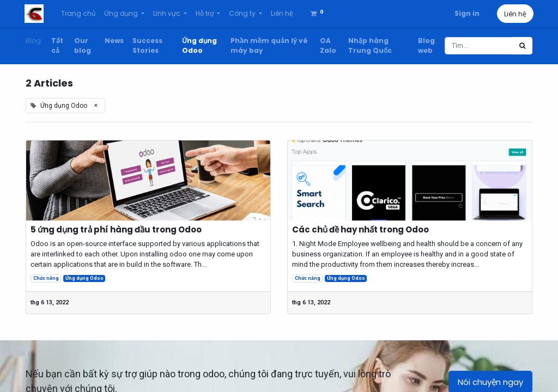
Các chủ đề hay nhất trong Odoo (360, 230)
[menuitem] (79, 14)
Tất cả (57, 45)
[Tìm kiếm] (522, 46)
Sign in (466, 13)
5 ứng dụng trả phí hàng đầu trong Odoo (116, 230)
